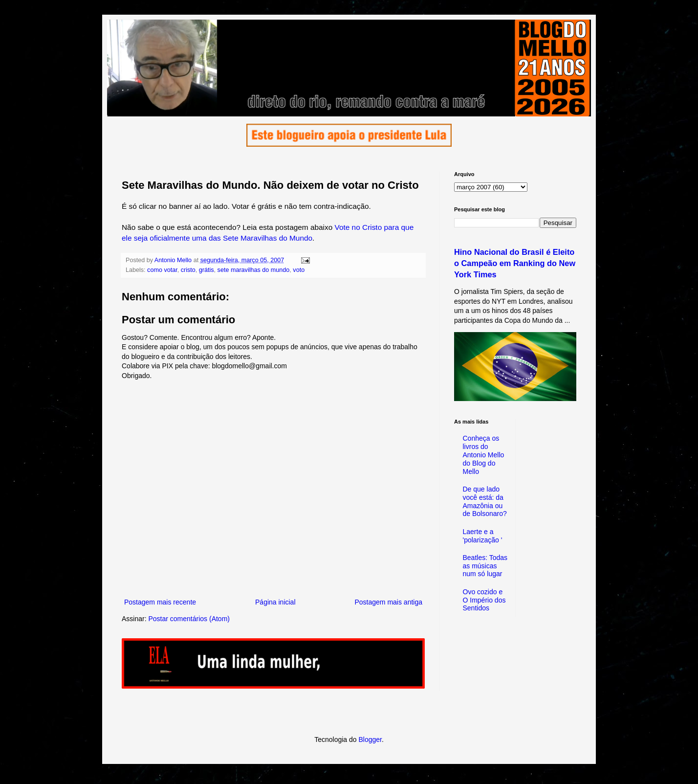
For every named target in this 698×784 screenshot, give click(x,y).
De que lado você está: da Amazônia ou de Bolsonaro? (485, 501)
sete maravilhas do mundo (254, 270)
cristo (188, 270)
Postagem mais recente (160, 602)
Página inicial (275, 602)
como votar (162, 270)
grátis (207, 270)
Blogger (370, 739)
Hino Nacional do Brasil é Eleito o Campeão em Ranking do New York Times (515, 263)
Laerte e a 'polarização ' (483, 536)
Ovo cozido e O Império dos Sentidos (484, 600)
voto (299, 270)
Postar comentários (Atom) (189, 619)
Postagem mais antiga (388, 602)
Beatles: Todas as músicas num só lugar (485, 566)
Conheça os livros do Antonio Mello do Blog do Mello (484, 455)
